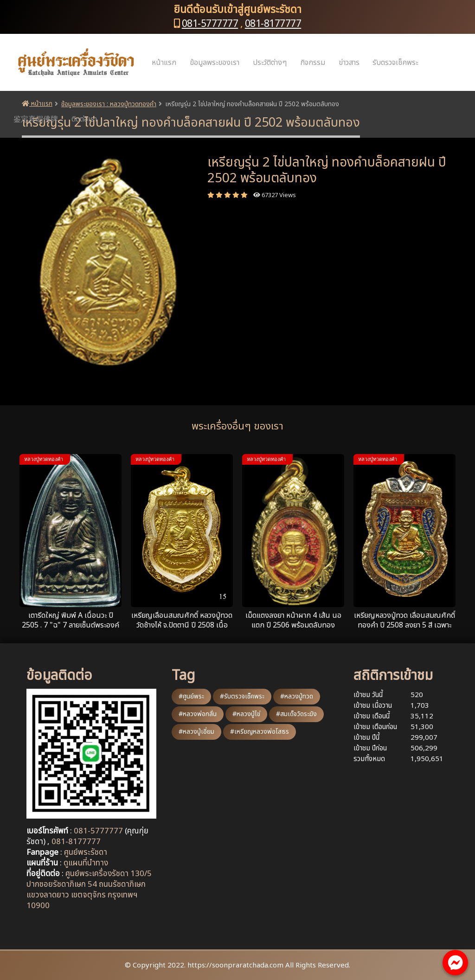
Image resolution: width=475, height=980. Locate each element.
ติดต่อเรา (84, 119)
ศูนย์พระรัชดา (86, 852)
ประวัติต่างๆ (270, 63)
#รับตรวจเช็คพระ (242, 696)
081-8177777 (273, 24)
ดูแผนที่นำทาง (86, 863)
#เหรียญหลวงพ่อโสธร (260, 732)
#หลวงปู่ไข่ (246, 714)
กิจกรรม (313, 63)
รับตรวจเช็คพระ (395, 63)
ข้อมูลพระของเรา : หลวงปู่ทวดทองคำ (109, 104)
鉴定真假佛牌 (36, 119)
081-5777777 (210, 24)
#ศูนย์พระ (191, 696)
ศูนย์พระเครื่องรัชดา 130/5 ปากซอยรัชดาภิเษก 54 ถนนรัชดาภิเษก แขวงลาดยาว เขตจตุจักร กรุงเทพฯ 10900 (89, 890)
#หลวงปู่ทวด (297, 696)
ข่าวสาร (349, 63)
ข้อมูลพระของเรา (215, 63)
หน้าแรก (164, 63)
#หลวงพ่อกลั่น (198, 714)
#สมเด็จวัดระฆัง (296, 714)
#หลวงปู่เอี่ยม (196, 732)
